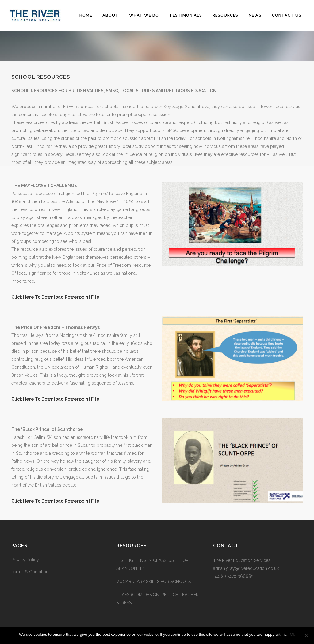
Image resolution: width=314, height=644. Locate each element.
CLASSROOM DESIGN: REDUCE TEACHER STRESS (157, 599)
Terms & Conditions (31, 572)
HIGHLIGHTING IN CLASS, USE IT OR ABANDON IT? (152, 564)
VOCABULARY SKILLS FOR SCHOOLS (153, 582)
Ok (292, 634)
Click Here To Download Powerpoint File (55, 297)
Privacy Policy (25, 560)
